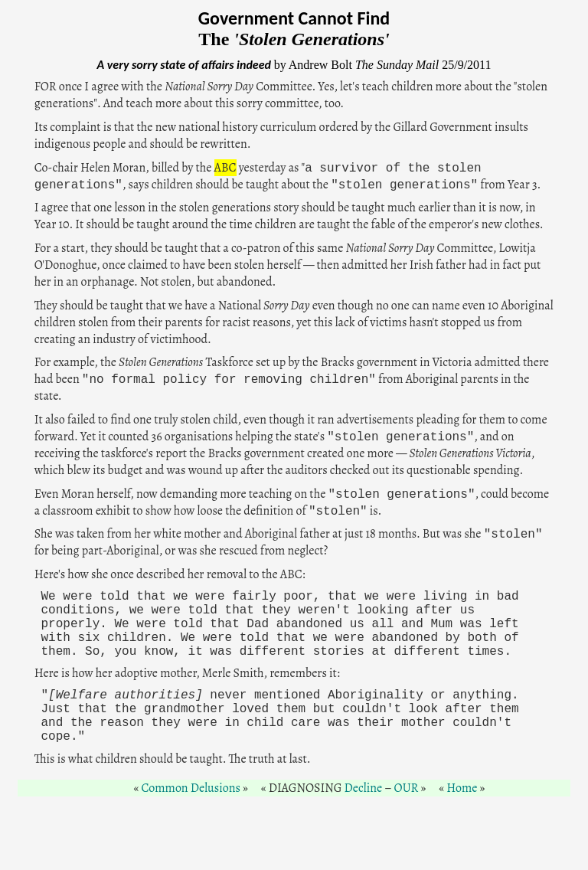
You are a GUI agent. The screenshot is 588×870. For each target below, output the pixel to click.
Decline (364, 788)
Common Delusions (191, 788)
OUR (407, 788)
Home (462, 788)
